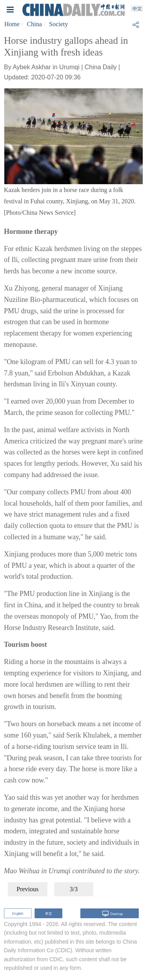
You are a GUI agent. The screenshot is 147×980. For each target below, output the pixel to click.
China (34, 24)
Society (58, 24)
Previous (27, 889)
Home (12, 24)
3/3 (74, 889)
